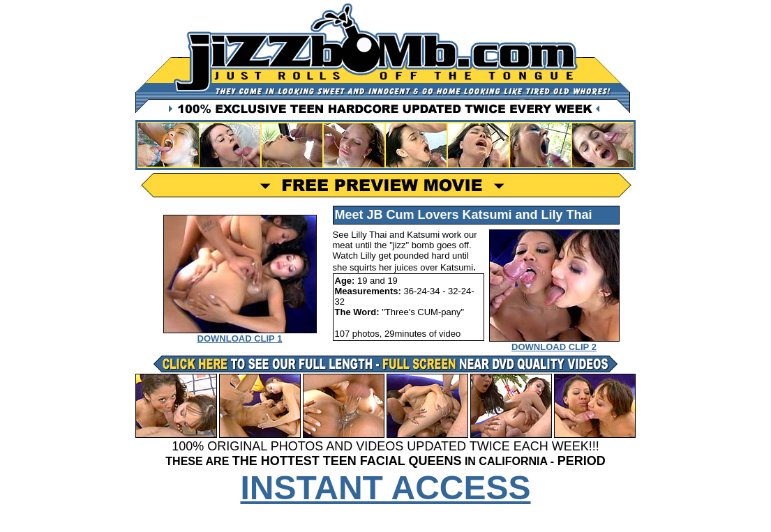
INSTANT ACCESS (385, 488)
